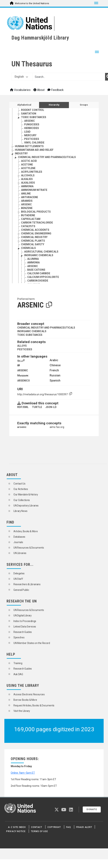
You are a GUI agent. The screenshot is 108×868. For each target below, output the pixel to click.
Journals (18, 542)
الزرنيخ (21, 360)
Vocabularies (20, 90)
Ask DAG (18, 674)
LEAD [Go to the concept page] (27, 132)
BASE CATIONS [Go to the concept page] (36, 270)
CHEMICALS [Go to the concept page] (28, 248)
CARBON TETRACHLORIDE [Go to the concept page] (37, 223)
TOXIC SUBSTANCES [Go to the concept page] (34, 117)
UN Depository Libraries (26, 506)
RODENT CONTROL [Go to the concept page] (33, 110)
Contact (37, 827)
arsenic (22, 427)
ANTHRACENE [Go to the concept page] (30, 197)
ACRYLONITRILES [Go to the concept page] (32, 172)
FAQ (68, 827)
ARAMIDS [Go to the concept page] (27, 201)
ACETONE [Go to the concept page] (27, 165)
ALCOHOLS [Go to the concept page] (28, 175)
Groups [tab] (84, 105)
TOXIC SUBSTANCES (30, 335)
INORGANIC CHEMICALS (32, 331)
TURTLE (37, 407)
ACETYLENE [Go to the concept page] (28, 168)
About (39, 90)
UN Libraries (20, 553)
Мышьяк (23, 375)
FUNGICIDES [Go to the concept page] (32, 124)
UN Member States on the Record (32, 643)
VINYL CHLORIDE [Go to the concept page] (34, 143)
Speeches (19, 637)
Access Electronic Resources (29, 694)
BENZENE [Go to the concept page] (27, 208)
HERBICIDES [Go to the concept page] (32, 128)
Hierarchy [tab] (54, 105)
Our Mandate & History (26, 494)
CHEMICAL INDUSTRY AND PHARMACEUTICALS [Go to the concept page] (47, 157)
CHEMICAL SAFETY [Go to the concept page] (33, 244)
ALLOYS (22, 346)
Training (18, 663)
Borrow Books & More (25, 700)
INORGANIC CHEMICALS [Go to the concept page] (39, 255)
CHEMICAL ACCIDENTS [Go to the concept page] (35, 230)
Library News (20, 511)
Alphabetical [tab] (24, 105)
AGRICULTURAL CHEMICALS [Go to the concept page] (41, 252)
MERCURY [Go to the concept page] (30, 135)
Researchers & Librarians (27, 584)
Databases (19, 537)
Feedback (56, 90)
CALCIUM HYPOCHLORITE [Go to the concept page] (43, 277)
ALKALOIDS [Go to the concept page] (28, 183)
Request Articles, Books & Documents (34, 705)
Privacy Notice (16, 831)
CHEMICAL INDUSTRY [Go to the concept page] (34, 237)
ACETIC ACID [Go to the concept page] (29, 161)
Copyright (54, 827)
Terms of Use (39, 831)
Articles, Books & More (26, 531)
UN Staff (18, 579)
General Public (21, 590)
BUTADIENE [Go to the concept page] (28, 215)
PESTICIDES (25, 349)
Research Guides (23, 632)
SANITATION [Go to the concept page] (29, 114)
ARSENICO (24, 381)
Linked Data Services (25, 627)
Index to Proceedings (25, 621)
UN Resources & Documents (29, 548)
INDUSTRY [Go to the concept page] (21, 153)
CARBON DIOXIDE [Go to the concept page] (38, 281)
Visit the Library (22, 711)
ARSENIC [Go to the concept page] (30, 121)
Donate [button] (92, 809)
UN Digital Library (23, 615)
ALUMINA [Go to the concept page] (33, 259)
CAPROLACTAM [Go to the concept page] (31, 219)
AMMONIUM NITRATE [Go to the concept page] (34, 190)
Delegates (19, 573)
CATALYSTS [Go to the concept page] (28, 226)
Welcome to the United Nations (32, 3)
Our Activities (21, 489)
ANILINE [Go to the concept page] (26, 194)
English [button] (21, 77)
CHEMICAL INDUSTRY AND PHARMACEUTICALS (46, 328)
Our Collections (22, 500)
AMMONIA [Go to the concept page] (27, 186)
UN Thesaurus (32, 64)
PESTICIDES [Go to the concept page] (32, 139)
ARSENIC (23, 370)
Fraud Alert (84, 827)
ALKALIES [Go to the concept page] (27, 179)
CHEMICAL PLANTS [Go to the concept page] (33, 241)
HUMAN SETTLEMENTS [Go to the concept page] (29, 146)
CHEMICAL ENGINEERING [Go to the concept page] (36, 233)
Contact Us (19, 484)
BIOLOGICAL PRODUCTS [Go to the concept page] (36, 212)
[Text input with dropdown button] (69, 77)
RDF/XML (23, 407)
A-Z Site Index (17, 827)
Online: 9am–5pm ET (23, 773)
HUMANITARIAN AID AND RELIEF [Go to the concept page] (34, 150)
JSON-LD (51, 407)
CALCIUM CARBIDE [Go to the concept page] (39, 273)
